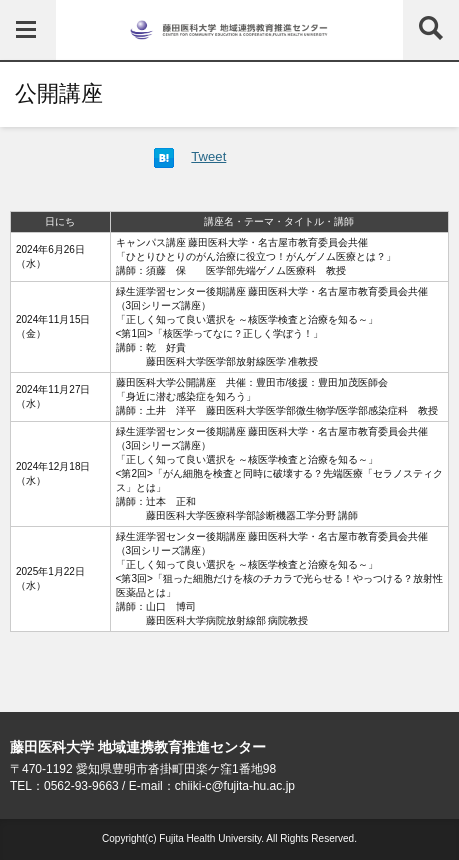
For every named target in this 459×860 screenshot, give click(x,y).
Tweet (208, 156)
